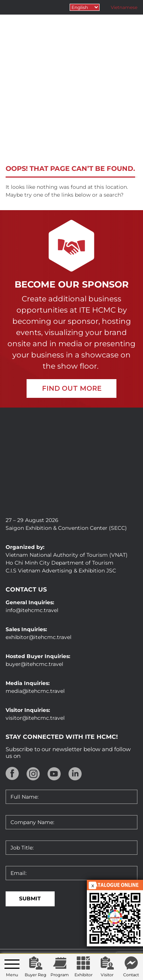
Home (30, 131)
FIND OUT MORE (72, 388)
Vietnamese (124, 7)
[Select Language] (85, 7)
